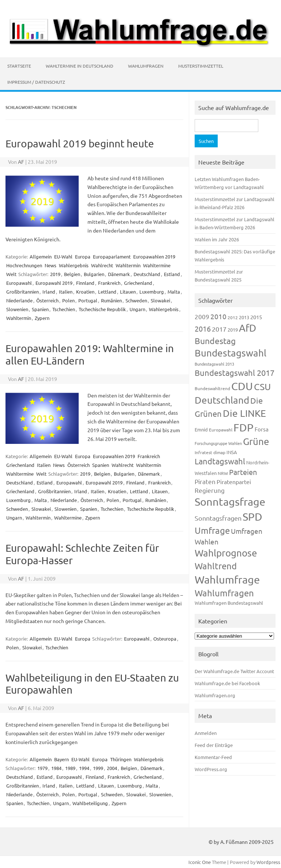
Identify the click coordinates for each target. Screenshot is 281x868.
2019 (55, 274)
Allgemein (41, 256)
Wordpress (268, 862)
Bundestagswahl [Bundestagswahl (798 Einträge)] (231, 353)
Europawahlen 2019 (154, 256)
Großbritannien (23, 292)
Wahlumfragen (146, 66)
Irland (49, 292)
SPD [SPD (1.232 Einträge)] (252, 517)
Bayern (61, 759)
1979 (42, 768)
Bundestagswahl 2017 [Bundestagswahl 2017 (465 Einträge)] (235, 373)
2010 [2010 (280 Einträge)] (218, 316)
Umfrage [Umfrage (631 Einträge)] (212, 530)
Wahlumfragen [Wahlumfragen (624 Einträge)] (224, 593)
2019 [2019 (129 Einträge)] (233, 330)
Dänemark (119, 274)
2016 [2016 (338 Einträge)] (203, 329)
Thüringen (121, 759)
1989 (70, 768)
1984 (56, 768)
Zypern (42, 318)
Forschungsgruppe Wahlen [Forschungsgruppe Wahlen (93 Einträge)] (218, 443)
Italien (66, 292)
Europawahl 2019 (54, 283)
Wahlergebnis (74, 265)
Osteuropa (165, 639)
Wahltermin (128, 265)
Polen (68, 300)
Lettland (107, 292)
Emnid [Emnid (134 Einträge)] (201, 429)
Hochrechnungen (24, 265)
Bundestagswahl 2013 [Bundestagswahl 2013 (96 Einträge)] (214, 364)
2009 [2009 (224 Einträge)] (202, 316)
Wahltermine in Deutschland (80, 66)
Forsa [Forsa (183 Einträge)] (262, 429)
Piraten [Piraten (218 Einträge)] (205, 481)
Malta (174, 292)
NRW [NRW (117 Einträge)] (223, 473)
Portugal (88, 300)
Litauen (128, 292)
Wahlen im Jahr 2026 (217, 239)
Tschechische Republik (102, 309)
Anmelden (206, 733)
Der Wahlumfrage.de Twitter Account (234, 671)
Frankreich (109, 283)
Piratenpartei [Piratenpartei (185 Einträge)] (234, 482)
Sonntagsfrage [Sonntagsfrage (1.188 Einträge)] (230, 502)
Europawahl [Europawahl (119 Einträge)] (221, 430)
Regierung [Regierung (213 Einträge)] (210, 490)
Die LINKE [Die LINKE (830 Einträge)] (244, 413)
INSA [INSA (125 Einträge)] (232, 452)
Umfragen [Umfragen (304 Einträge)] (247, 531)
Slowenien (17, 309)
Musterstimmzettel (201, 66)
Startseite (19, 66)
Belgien (72, 274)
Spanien (40, 309)
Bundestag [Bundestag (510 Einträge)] (215, 341)
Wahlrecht (102, 265)
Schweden (136, 300)
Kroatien (85, 292)
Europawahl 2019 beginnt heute (80, 144)
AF (21, 162)
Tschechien (64, 309)
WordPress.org (211, 769)
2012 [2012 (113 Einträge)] (233, 317)
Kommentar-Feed (213, 757)
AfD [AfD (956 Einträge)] (248, 328)
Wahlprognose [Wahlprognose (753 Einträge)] (226, 553)
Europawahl (19, 283)
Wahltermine (157, 265)
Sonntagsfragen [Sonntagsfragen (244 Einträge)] (218, 518)
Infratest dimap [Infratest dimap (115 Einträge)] (210, 452)
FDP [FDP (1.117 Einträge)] (243, 427)
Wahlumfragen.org (215, 695)
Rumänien (111, 300)
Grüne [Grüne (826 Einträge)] (256, 441)
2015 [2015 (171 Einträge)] (256, 317)
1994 (84, 768)
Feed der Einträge (214, 745)
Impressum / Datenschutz (36, 82)
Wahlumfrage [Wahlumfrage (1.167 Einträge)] (227, 580)
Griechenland (138, 283)
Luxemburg (152, 292)
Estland (172, 274)
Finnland (85, 283)
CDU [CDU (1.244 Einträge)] (242, 386)
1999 (98, 768)
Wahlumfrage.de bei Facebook (227, 683)
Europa (83, 256)
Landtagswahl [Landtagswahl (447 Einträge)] (220, 461)
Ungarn (137, 309)
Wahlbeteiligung (90, 803)
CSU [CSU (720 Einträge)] (262, 387)
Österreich (47, 300)
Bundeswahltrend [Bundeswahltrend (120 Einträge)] (212, 388)
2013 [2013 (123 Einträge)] (244, 317)
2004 (112, 768)
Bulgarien (94, 274)
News (50, 265)
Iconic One (200, 862)
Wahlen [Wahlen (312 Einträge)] (207, 541)
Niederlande (19, 300)
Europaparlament (112, 256)
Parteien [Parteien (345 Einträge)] (243, 472)
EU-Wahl (63, 256)
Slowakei (160, 300)
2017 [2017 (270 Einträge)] (219, 329)
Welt (11, 274)
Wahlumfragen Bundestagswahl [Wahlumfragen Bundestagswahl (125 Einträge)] (229, 603)
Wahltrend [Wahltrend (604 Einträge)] (216, 566)
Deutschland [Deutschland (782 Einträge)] (222, 400)
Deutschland (147, 274)
